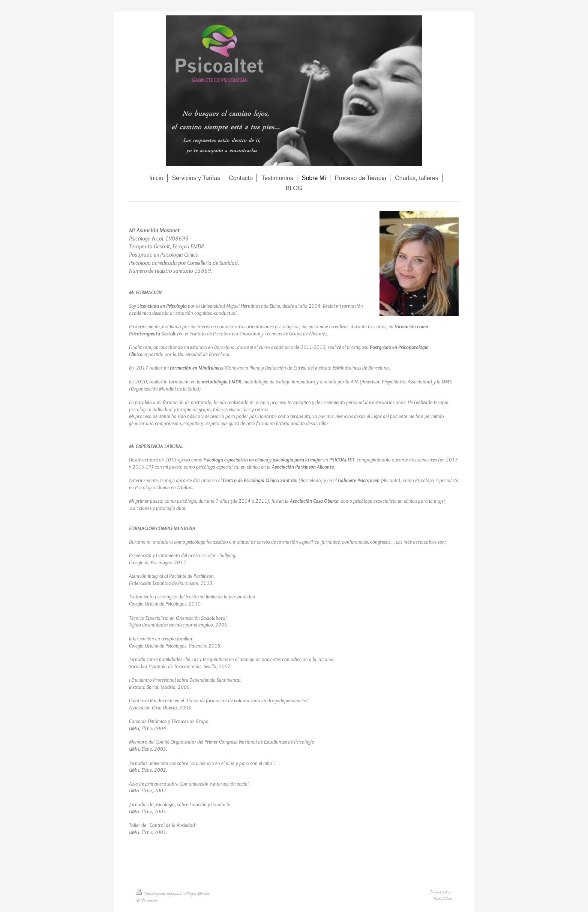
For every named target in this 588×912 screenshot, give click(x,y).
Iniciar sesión (440, 892)
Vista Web (442, 899)
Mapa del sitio (197, 894)
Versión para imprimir (159, 894)
